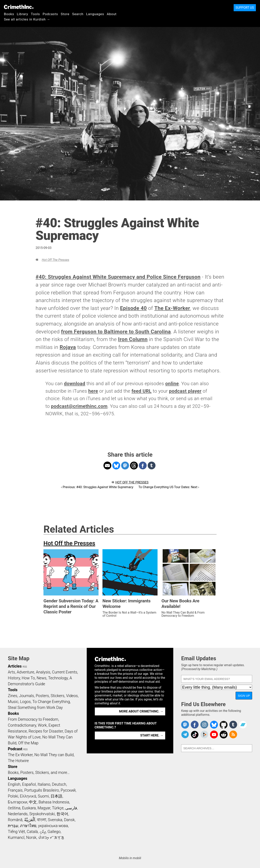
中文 (33, 802)
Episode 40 (134, 308)
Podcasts (50, 14)
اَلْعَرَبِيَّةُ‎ (30, 820)
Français (15, 790)
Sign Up (244, 696)
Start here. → (152, 735)
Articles (15, 666)
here (93, 391)
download (75, 384)
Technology (58, 678)
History (14, 678)
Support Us (245, 8)
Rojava (68, 347)
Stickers (58, 696)
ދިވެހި (43, 832)
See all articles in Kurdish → (27, 19)
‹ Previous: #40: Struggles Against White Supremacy (97, 487)
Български (18, 802)
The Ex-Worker (172, 308)
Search (78, 14)
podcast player (185, 391)
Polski (13, 796)
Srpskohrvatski (42, 814)
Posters (42, 696)
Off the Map (28, 743)
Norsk (31, 837)
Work (42, 725)
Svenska (55, 820)
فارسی (71, 808)
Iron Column (133, 339)
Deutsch (59, 784)
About (112, 14)
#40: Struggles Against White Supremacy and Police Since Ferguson (118, 277)
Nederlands (18, 814)
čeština (14, 808)
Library (23, 14)
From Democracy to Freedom (33, 719)
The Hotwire (18, 761)
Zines (13, 696)
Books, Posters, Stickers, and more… (39, 772)
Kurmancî (16, 837)
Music (13, 702)
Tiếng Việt (16, 832)
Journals (27, 696)
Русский (68, 790)
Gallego (54, 832)
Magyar (44, 808)
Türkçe (58, 808)
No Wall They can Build (54, 755)
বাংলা (42, 820)
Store (65, 14)
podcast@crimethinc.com (79, 406)
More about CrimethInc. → (141, 711)
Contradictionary (22, 725)
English (14, 784)
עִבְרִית (13, 826)
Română (15, 820)
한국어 (62, 814)
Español (29, 784)
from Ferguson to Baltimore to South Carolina (116, 332)
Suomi (43, 796)
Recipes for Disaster (46, 731)
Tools (35, 14)
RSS (25, 667)
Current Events (65, 672)
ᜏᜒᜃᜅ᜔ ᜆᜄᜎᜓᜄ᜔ (51, 837)
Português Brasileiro (41, 790)
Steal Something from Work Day (35, 708)
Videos (72, 696)
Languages (95, 14)
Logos (25, 702)
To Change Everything (51, 702)
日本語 (56, 796)
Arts (11, 672)
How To (28, 678)
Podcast (15, 749)
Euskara (29, 808)
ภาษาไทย (28, 826)
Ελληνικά (28, 796)
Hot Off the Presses (55, 260)
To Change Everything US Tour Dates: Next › (169, 487)
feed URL (142, 391)
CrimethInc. (19, 7)
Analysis (43, 672)
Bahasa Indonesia (54, 802)
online (172, 384)
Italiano (44, 784)
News (41, 678)
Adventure (25, 672)
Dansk (69, 820)
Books (9, 14)
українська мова (53, 826)
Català (32, 832)
